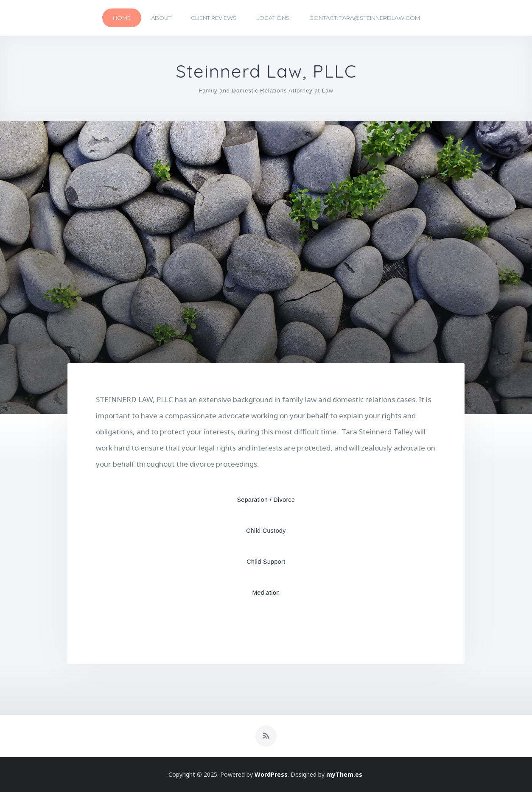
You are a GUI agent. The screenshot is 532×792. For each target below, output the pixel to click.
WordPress (271, 774)
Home (122, 18)
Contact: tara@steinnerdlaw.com (365, 18)
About (161, 18)
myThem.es (344, 774)
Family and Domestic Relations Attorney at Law (266, 91)
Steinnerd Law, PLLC (266, 72)
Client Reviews (214, 18)
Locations (273, 18)
